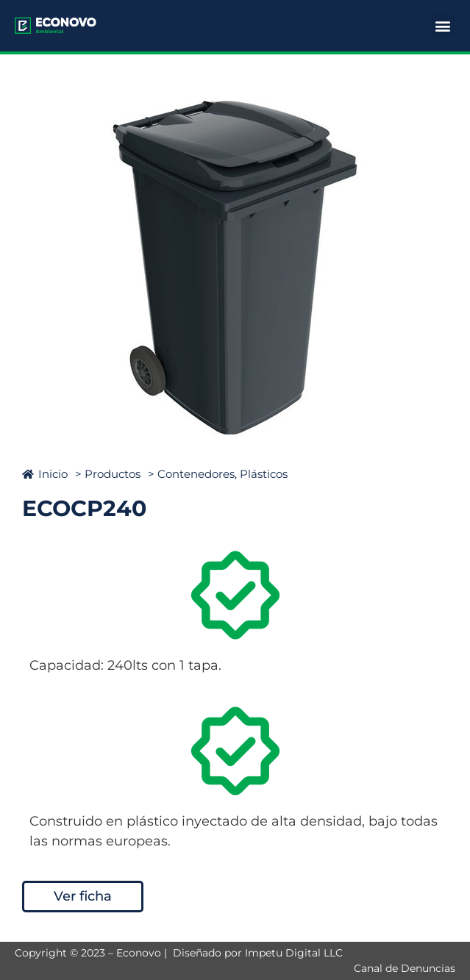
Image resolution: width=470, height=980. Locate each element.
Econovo (139, 953)
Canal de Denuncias (405, 968)
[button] (443, 26)
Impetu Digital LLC (294, 953)
